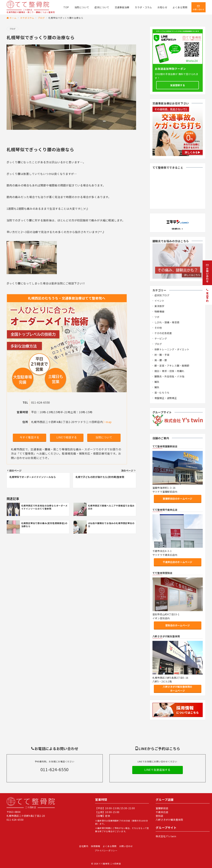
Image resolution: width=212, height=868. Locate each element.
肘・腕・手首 (162, 355)
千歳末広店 (162, 812)
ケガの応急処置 (163, 333)
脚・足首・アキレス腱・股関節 (172, 366)
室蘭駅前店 (162, 808)
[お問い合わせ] (207, 273)
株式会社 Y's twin (166, 836)
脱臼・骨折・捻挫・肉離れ (169, 371)
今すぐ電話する (30, 437)
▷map (107, 422)
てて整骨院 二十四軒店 (110, 864)
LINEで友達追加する (157, 770)
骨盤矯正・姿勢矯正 (166, 398)
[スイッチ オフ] (199, 7)
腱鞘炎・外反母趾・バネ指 (169, 376)
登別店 (159, 816)
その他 (158, 328)
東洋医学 (159, 306)
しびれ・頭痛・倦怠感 (167, 322)
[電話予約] (207, 295)
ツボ (157, 317)
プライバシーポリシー (106, 851)
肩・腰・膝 (161, 360)
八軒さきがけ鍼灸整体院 (169, 820)
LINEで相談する (67, 437)
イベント (159, 301)
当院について (104, 437)
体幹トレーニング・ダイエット (172, 349)
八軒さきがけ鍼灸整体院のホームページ (178, 689)
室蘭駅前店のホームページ (178, 499)
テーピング (161, 339)
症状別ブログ (162, 295)
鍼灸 (157, 382)
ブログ (13, 29)
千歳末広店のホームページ (178, 562)
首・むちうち (162, 393)
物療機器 (159, 311)
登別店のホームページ (178, 625)
